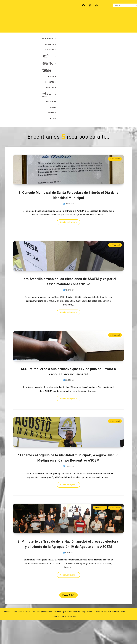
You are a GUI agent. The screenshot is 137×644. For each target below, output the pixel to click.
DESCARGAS (100, 28)
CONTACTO (124, 28)
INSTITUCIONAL (70, 17)
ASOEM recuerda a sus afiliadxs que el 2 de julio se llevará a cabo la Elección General (68, 346)
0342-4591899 (70, 643)
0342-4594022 (113, 638)
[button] (70, 17)
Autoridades (100, 508)
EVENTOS (57, 28)
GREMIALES (87, 17)
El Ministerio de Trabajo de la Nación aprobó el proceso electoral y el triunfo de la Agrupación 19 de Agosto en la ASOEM (68, 567)
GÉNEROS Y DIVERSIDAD (90, 22)
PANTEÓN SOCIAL (120, 17)
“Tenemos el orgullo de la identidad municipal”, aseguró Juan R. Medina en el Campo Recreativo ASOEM (68, 455)
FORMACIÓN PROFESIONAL (65, 22)
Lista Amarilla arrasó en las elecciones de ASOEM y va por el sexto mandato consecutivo (68, 236)
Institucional (115, 74)
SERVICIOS (102, 17)
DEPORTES (123, 22)
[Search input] (125, 5)
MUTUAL (112, 28)
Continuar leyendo (68, 158)
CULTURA (109, 22)
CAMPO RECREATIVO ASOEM (78, 28)
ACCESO (125, 33)
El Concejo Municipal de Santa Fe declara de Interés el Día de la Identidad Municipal (68, 130)
